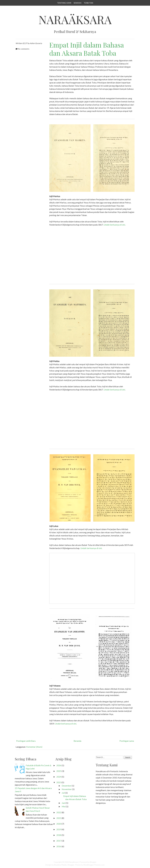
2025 (59, 771)
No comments (24, 49)
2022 (59, 812)
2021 (59, 818)
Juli (63, 793)
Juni (64, 803)
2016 (59, 846)
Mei (64, 806)
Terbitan (88, 3)
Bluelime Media (60, 865)
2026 (59, 765)
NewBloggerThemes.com (94, 865)
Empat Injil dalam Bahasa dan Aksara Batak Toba (86, 49)
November (67, 789)
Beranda (77, 741)
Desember (66, 786)
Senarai (78, 3)
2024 (59, 777)
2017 (59, 841)
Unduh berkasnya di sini (114, 225)
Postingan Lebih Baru (26, 741)
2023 (59, 782)
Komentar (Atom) (34, 747)
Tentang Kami (64, 3)
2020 (59, 824)
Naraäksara (75, 19)
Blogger (93, 862)
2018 (59, 835)
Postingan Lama (127, 741)
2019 (59, 829)
